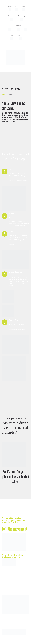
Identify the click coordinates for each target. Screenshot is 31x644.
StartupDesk (6, 640)
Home (3, 94)
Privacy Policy (7, 643)
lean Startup (12, 518)
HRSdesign (23, 640)
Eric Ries (15, 522)
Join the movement (14, 529)
